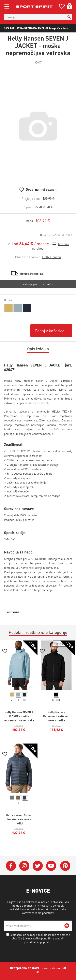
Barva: (8, 300)
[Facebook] (11, 866)
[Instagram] (24, 866)
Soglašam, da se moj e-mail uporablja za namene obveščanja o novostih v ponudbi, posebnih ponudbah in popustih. (40, 938)
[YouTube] (51, 866)
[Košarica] (68, 6)
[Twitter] (38, 866)
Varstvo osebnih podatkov (38, 913)
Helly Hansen (52, 257)
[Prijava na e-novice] (67, 926)
